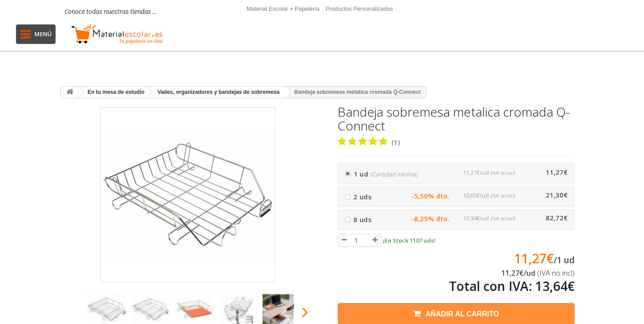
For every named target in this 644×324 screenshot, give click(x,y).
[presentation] (71, 313)
